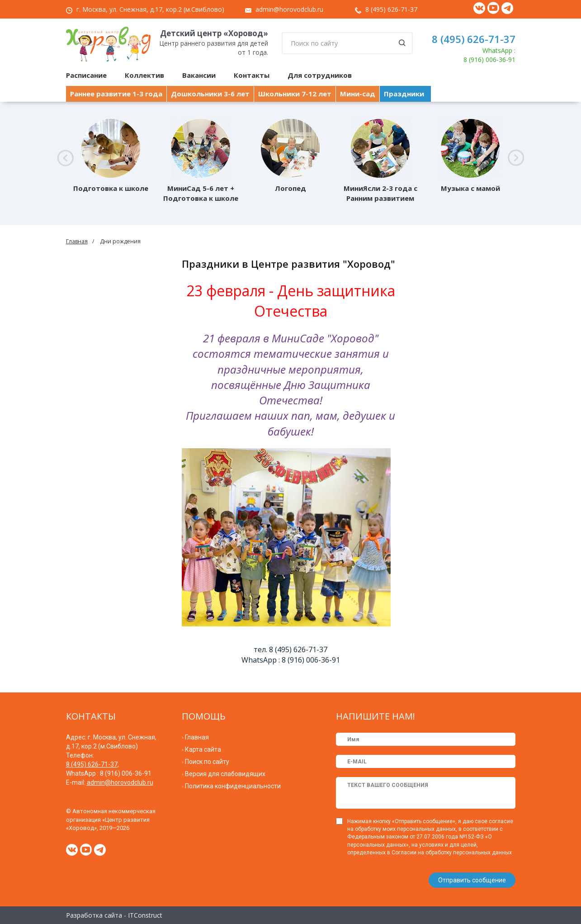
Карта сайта (203, 749)
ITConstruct (145, 915)
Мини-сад (358, 94)
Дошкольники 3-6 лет (210, 94)
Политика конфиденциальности (233, 786)
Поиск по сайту (207, 762)
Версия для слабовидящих (225, 774)
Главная (77, 241)
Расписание (86, 75)
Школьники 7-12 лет (295, 94)
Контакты (252, 75)
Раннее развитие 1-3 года (116, 94)
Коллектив (144, 75)
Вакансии (199, 75)
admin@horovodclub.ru (289, 9)
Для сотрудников (320, 75)
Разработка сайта (94, 915)
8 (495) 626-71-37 (391, 9)
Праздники (404, 94)
